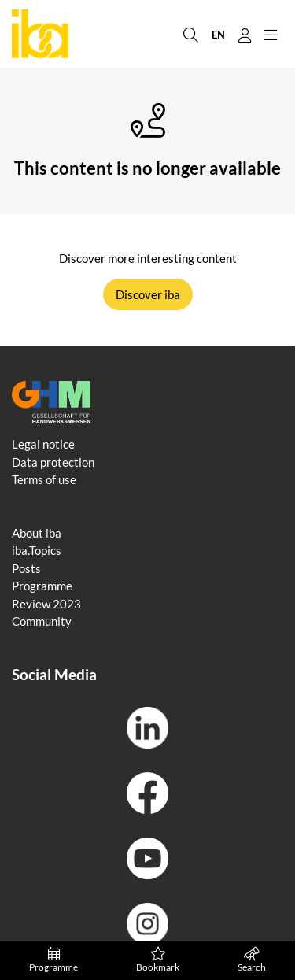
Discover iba (148, 294)
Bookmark (158, 960)
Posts (26, 568)
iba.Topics (37, 550)
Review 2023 (46, 604)
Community (42, 621)
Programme (53, 960)
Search (252, 960)
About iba (37, 533)
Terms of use (44, 479)
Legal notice (43, 444)
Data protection (53, 462)
